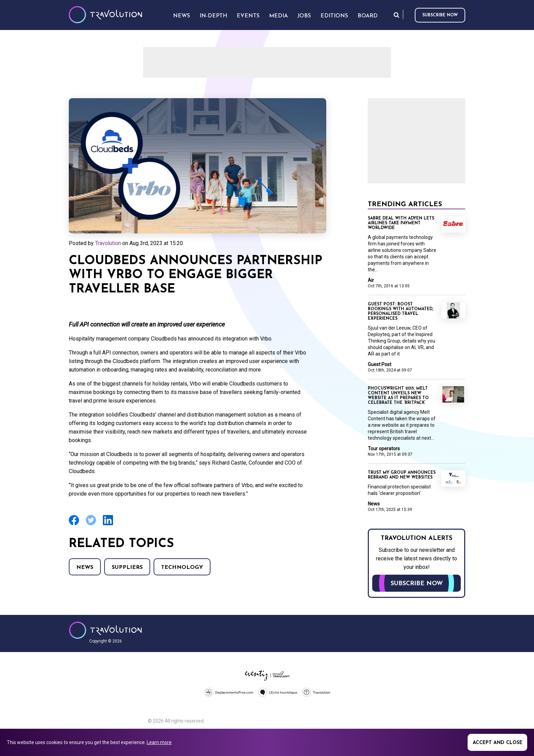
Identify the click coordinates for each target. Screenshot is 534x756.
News (85, 568)
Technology (182, 568)
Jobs (304, 16)
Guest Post (380, 364)
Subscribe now (440, 15)
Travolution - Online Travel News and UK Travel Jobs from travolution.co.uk (105, 630)
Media (278, 16)
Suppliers (127, 568)
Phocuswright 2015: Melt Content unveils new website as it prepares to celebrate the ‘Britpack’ (398, 396)
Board (368, 16)
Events (248, 16)
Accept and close (498, 743)
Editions (334, 16)
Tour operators (384, 449)
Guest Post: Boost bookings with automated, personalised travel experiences (400, 312)
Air (371, 280)
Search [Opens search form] (396, 15)
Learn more (159, 742)
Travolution (108, 243)
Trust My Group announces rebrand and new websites (402, 475)
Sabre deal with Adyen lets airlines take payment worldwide (401, 223)
